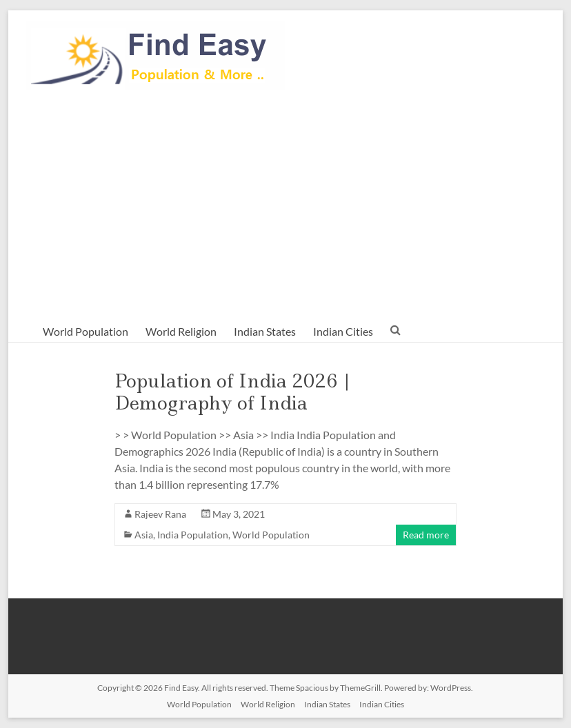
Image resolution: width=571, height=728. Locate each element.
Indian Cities (343, 331)
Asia (144, 535)
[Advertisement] (286, 204)
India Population (193, 535)
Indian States (265, 331)
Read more (426, 535)
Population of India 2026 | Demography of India (233, 392)
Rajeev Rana (160, 514)
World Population (86, 331)
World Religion (181, 331)
